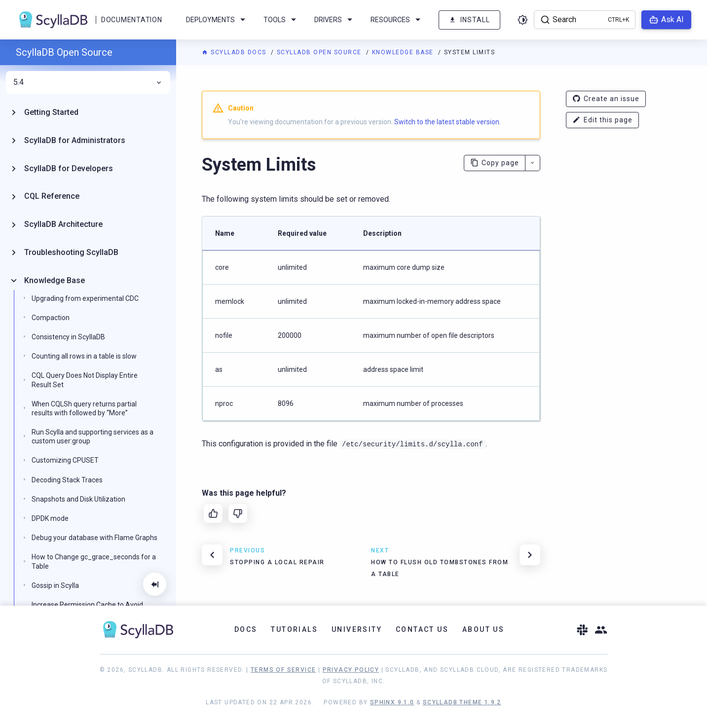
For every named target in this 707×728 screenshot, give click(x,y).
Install (469, 20)
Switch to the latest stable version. (447, 122)
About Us (483, 629)
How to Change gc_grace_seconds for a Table (94, 561)
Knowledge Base (404, 52)
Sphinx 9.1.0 (392, 702)
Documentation (131, 20)
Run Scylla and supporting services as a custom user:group (93, 437)
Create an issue (606, 99)
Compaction (51, 318)
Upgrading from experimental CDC (85, 298)
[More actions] (533, 163)
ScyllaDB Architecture (63, 224)
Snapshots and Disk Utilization (78, 499)
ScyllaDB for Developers (69, 168)
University (357, 629)
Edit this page (602, 120)
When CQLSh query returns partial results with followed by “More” (84, 408)
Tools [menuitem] (281, 20)
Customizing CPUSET (65, 460)
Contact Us (422, 629)
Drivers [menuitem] (335, 20)
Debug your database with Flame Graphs (94, 538)
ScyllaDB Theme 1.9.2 (462, 702)
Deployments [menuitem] (217, 20)
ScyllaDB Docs (235, 52)
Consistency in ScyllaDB (68, 337)
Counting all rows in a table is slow (84, 356)
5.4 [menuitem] (88, 82)
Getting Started (51, 112)
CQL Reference (52, 196)
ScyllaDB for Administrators (75, 140)
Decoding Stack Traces (67, 480)
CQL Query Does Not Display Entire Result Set (85, 380)
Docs (246, 629)
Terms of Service (283, 670)
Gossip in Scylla (55, 585)
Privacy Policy (351, 670)
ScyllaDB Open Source (320, 52)
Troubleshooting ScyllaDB (71, 252)
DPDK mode (50, 518)
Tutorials (294, 629)
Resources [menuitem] (397, 20)
